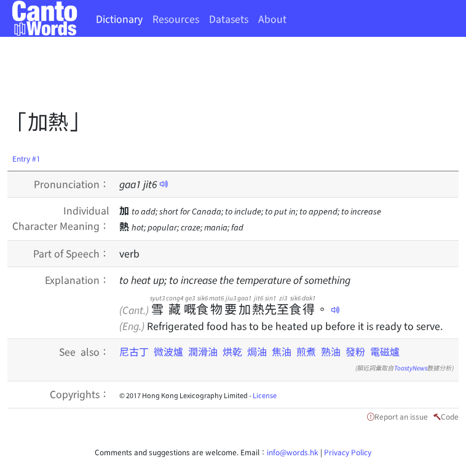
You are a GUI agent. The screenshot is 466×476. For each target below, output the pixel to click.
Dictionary (119, 18)
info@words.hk (293, 452)
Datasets (229, 18)
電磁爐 (385, 351)
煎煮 (306, 351)
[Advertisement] (231, 77)
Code (450, 416)
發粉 (355, 351)
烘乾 (232, 351)
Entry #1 (26, 158)
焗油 (257, 351)
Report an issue (401, 416)
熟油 (331, 351)
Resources (176, 18)
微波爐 (168, 351)
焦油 (282, 351)
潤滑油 (203, 351)
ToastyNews (411, 368)
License (265, 395)
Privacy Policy (348, 452)
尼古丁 (134, 351)
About (272, 18)
